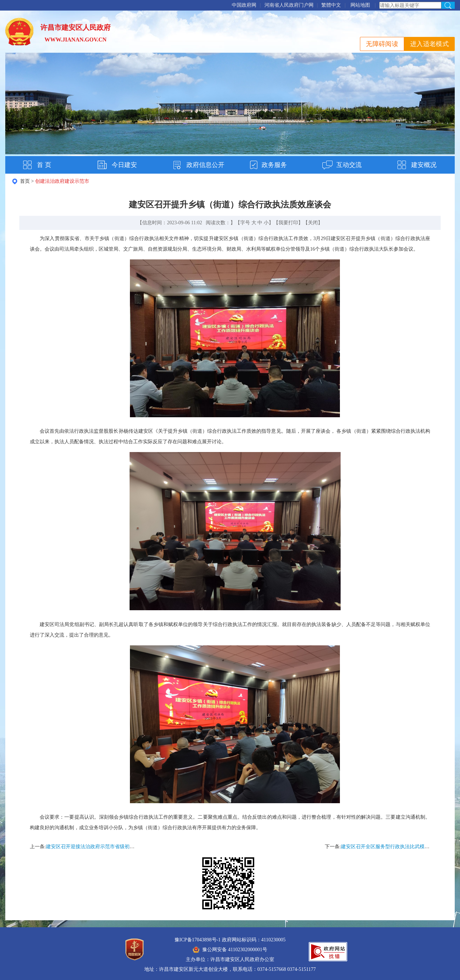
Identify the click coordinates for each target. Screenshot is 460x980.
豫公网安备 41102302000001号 (230, 950)
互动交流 (349, 165)
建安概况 (424, 165)
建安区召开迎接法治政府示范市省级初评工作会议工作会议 (110, 847)
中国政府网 (244, 5)
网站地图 (360, 5)
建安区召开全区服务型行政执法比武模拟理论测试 (395, 847)
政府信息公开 (205, 165)
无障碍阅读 (382, 44)
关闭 (313, 223)
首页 (25, 181)
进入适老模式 (429, 44)
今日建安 (124, 165)
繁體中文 (331, 5)
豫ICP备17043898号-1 (198, 940)
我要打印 (288, 223)
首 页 (44, 165)
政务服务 (274, 165)
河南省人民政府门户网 (289, 5)
